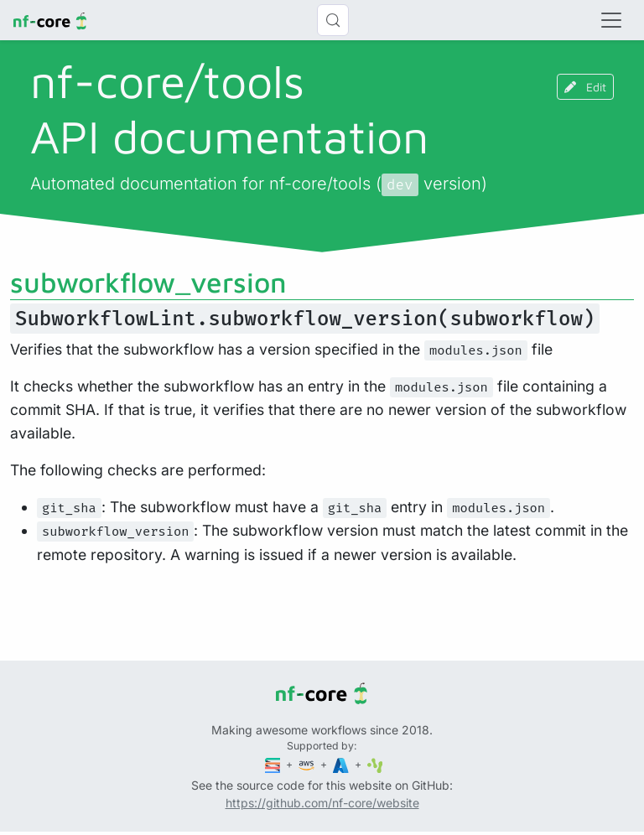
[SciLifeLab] (375, 764)
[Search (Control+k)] (333, 20)
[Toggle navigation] (611, 20)
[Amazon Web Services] (308, 764)
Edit (585, 87)
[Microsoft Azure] (342, 764)
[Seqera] (274, 764)
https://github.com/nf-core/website (322, 803)
